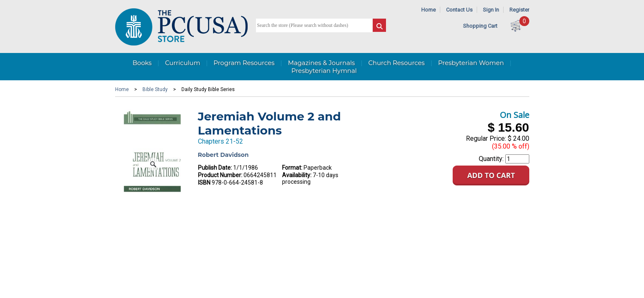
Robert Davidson (223, 155)
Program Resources (244, 63)
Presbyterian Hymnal (324, 71)
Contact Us (459, 10)
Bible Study (155, 89)
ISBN (204, 183)
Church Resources (396, 63)
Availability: (297, 175)
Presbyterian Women (471, 63)
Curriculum (182, 63)
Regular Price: (486, 138)
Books (142, 63)
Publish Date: (215, 168)
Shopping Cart (480, 26)
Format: (292, 168)
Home (428, 10)
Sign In (491, 10)
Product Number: (220, 175)
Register (519, 10)
